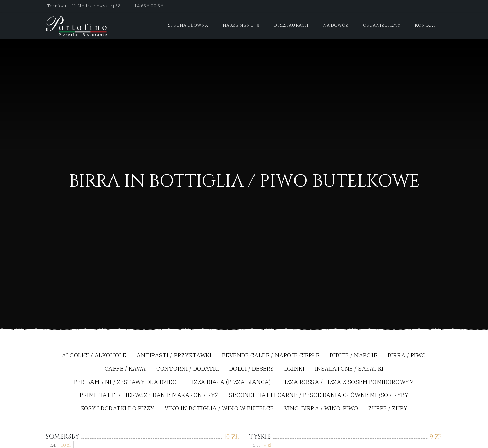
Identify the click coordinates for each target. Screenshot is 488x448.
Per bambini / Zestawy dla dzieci (126, 382)
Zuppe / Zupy (388, 409)
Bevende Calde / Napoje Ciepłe (271, 356)
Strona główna (188, 25)
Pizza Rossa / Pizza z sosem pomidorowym (348, 382)
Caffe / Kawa (125, 369)
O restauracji (291, 25)
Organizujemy (382, 25)
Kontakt (425, 25)
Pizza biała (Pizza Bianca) (230, 382)
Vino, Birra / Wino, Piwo (321, 409)
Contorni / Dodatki (188, 369)
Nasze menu (238, 25)
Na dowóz (336, 25)
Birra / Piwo (407, 356)
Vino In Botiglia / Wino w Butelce (219, 409)
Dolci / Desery (252, 369)
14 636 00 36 (149, 6)
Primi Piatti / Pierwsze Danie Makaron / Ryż (149, 396)
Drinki (294, 369)
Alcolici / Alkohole (94, 356)
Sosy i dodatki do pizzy (118, 409)
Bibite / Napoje (354, 356)
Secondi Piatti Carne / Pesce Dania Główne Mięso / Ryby (319, 396)
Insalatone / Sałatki (349, 369)
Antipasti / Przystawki (174, 356)
